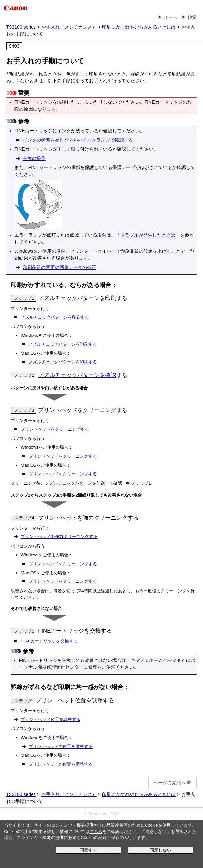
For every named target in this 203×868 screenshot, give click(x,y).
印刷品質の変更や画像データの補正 (59, 267)
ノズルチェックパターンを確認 (77, 375)
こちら (96, 832)
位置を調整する (51, 719)
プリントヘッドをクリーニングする (63, 456)
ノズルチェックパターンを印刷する (55, 317)
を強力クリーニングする (59, 537)
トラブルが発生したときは (148, 235)
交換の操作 (34, 158)
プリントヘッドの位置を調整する (61, 746)
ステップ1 (141, 483)
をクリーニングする (55, 429)
